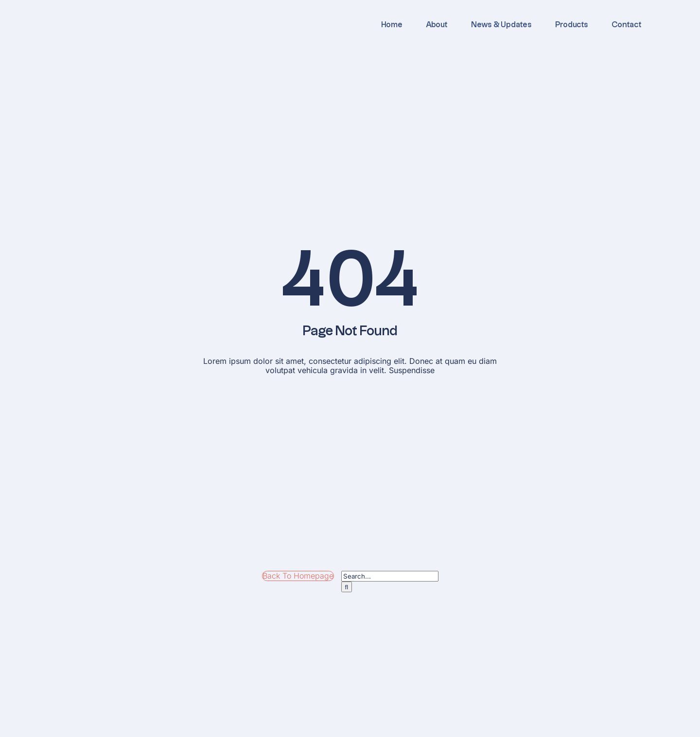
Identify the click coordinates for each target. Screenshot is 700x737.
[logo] (119, 11)
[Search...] (390, 576)
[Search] (347, 587)
